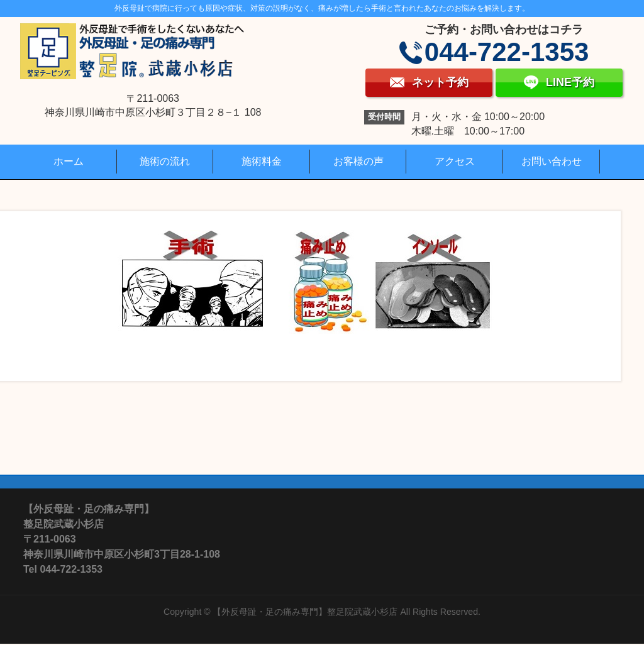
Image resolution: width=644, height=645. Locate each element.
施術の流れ (165, 161)
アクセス (455, 161)
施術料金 (262, 161)
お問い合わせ (552, 161)
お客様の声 (358, 161)
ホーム (69, 161)
